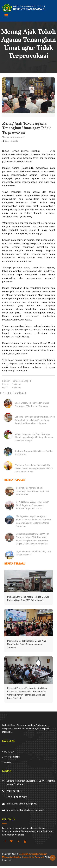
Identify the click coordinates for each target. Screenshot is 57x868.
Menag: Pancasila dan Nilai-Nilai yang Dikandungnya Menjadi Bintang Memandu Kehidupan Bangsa (34, 437)
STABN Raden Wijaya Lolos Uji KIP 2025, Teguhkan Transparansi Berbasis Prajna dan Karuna (32, 505)
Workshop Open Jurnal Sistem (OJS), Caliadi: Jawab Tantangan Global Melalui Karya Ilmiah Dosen (34, 468)
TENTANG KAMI (12, 757)
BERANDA (9, 752)
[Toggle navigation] (6, 16)
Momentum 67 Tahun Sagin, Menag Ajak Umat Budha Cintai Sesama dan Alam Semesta (27, 644)
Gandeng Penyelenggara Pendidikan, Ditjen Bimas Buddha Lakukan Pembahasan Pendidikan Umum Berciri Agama (35, 420)
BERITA (8, 762)
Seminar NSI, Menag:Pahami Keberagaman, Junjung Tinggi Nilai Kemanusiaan (32, 491)
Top (53, 858)
